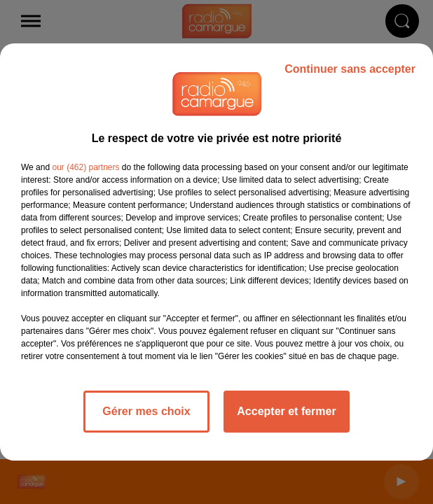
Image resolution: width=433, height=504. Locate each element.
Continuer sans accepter (350, 69)
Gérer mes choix (146, 411)
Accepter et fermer (286, 411)
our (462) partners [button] (85, 167)
